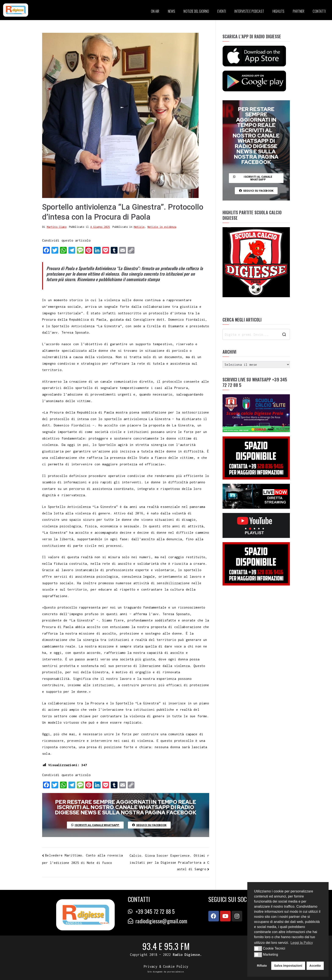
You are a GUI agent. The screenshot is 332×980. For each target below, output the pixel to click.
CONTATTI (319, 11)
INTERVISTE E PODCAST (249, 11)
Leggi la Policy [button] (302, 943)
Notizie (139, 227)
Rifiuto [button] (262, 966)
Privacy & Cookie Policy (166, 966)
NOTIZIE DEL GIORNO (196, 11)
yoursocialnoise (175, 972)
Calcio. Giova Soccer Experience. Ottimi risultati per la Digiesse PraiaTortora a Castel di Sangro (169, 862)
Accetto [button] (315, 966)
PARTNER (299, 11)
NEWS (172, 11)
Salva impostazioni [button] (288, 966)
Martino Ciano (57, 227)
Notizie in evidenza (162, 227)
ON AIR (155, 11)
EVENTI (222, 11)
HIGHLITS (278, 11)
